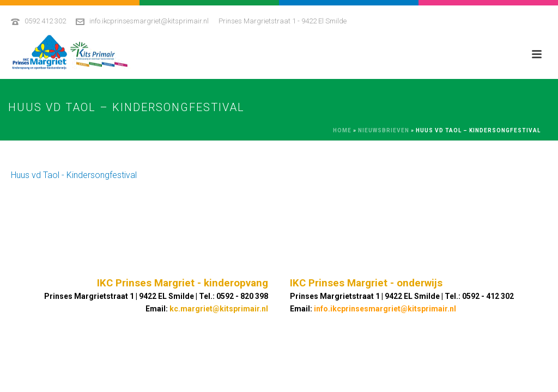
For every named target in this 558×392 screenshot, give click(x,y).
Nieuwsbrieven (384, 130)
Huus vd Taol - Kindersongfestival (74, 175)
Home (342, 130)
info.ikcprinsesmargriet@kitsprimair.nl (149, 21)
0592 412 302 (45, 21)
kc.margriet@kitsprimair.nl (219, 309)
